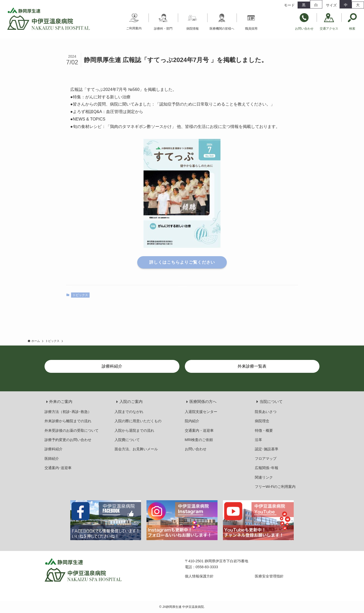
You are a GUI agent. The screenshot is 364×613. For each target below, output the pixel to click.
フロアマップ (266, 459)
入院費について (127, 440)
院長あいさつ (266, 412)
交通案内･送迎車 (58, 468)
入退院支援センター (201, 412)
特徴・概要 (264, 430)
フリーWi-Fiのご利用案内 (275, 487)
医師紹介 (52, 459)
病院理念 (262, 421)
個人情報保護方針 (199, 576)
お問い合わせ (196, 449)
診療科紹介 (54, 449)
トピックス (80, 295)
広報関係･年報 (267, 468)
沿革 (258, 440)
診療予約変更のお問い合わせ (68, 440)
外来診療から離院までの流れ (68, 421)
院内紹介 (192, 421)
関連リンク (264, 477)
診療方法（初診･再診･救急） (68, 412)
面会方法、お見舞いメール (136, 449)
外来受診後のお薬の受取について (72, 430)
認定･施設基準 (267, 449)
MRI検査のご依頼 (199, 440)
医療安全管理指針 (269, 576)
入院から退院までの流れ (134, 430)
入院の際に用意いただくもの (138, 421)
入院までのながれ (129, 412)
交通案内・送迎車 (199, 430)
